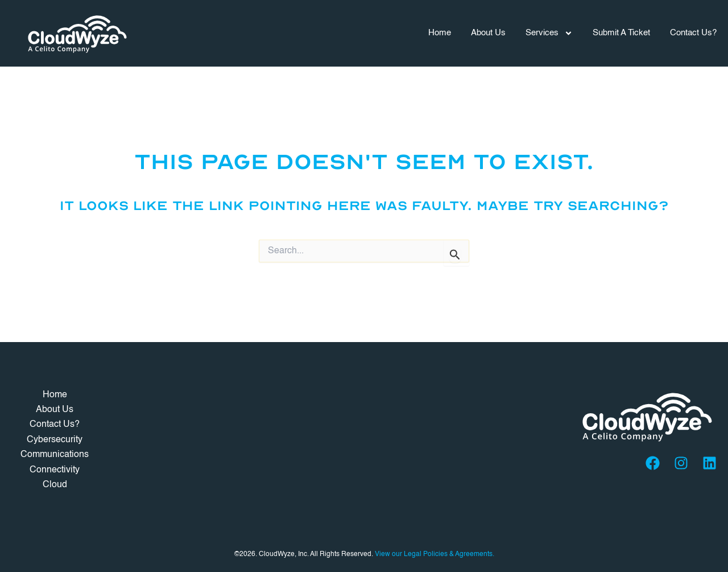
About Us (488, 33)
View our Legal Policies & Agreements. (435, 554)
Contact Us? (693, 33)
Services (549, 33)
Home (440, 33)
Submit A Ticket (621, 33)
